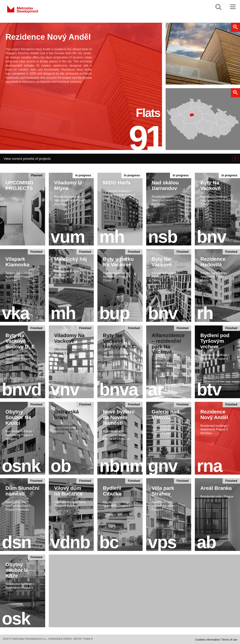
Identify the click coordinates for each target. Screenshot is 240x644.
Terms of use (229, 640)
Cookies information (208, 640)
